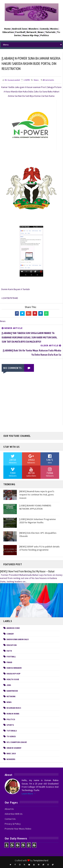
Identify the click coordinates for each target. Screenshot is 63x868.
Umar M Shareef (14, 748)
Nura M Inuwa (13, 714)
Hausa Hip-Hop (13, 674)
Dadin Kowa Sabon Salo (18, 639)
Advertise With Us (14, 814)
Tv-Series (11, 736)
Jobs (9, 685)
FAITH (9, 651)
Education (12, 645)
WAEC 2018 (11, 754)
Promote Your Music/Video (18, 829)
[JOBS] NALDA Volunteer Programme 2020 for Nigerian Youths (38, 521)
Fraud (9, 662)
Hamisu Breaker (14, 668)
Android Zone (13, 628)
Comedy (10, 634)
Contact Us (10, 819)
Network (11, 696)
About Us (9, 809)
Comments (48, 80)
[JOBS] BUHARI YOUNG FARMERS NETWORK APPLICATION (35, 507)
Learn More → (29, 794)
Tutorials (12, 731)
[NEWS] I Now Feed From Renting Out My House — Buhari (27, 571)
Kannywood (12, 691)
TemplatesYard (41, 860)
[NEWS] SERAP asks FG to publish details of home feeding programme (39, 548)
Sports (10, 725)
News (36, 80)
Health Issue (13, 679)
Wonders (11, 759)
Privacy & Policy (13, 824)
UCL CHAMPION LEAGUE (17, 742)
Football (11, 657)
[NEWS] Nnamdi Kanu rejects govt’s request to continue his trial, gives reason (37, 495)
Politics (11, 719)
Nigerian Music (14, 708)
